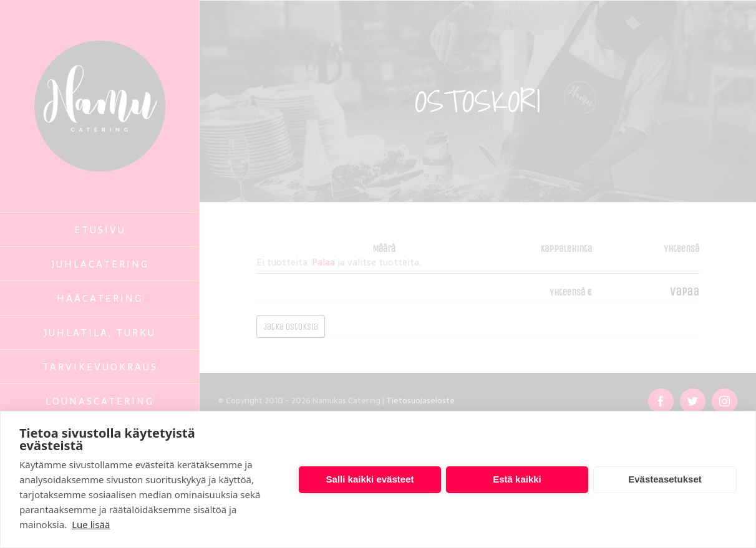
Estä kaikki (517, 479)
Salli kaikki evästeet (370, 479)
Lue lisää (91, 524)
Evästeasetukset (665, 479)
